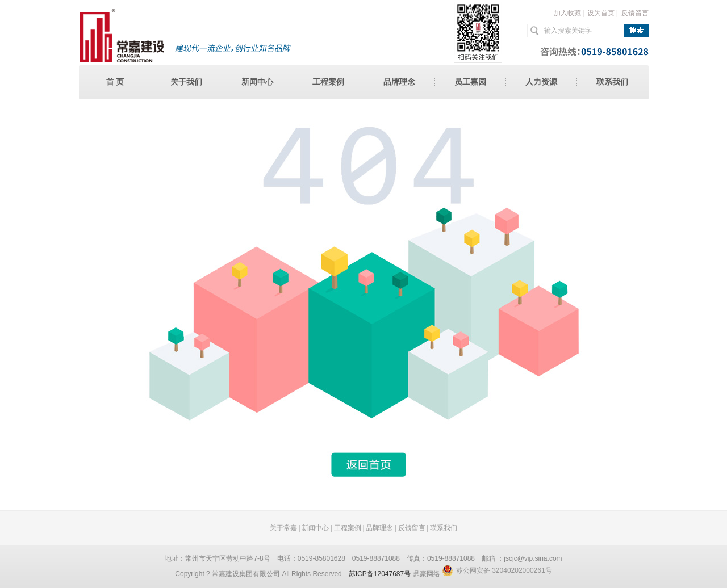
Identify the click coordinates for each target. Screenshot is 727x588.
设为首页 (601, 13)
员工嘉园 (470, 82)
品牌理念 (399, 82)
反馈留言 (635, 13)
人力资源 (541, 82)
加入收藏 (567, 13)
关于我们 (186, 82)
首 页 (115, 82)
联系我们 (612, 82)
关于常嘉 (283, 528)
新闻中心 (257, 82)
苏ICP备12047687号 (380, 574)
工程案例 (328, 82)
